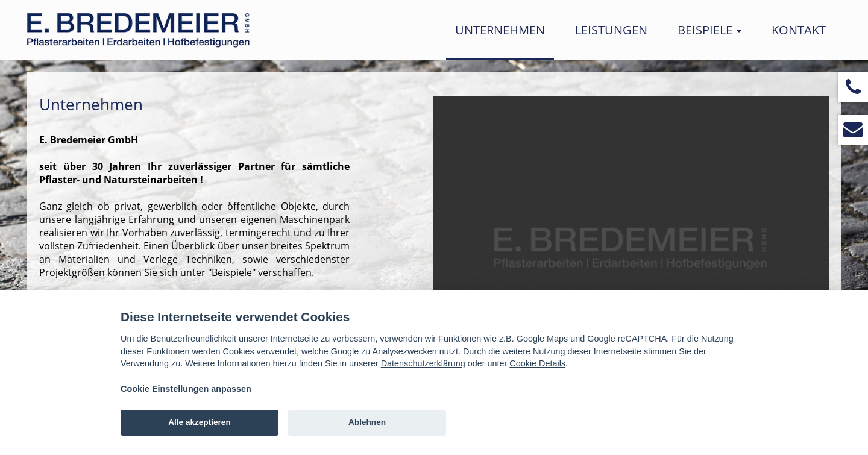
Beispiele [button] (709, 30)
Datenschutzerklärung (423, 363)
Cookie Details (537, 363)
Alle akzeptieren (200, 422)
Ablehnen (367, 422)
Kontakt (799, 30)
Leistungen (611, 30)
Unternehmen (500, 30)
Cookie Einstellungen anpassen (186, 389)
